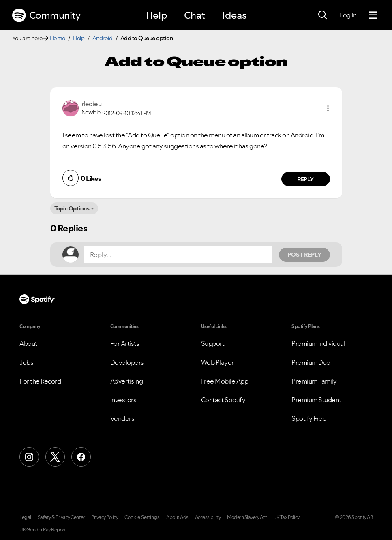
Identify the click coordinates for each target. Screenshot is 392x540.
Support (213, 343)
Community (46, 15)
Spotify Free (309, 418)
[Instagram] (29, 457)
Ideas (234, 15)
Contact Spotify (223, 400)
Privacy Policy (105, 517)
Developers (127, 362)
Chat (195, 15)
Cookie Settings (142, 517)
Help (156, 15)
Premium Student (316, 400)
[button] (328, 108)
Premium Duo (311, 362)
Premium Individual (318, 343)
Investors (123, 400)
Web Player (217, 362)
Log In (348, 15)
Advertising (127, 381)
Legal (25, 517)
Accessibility (208, 517)
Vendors (122, 418)
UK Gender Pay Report (43, 530)
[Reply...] (178, 255)
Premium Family (314, 381)
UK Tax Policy (286, 517)
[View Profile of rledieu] (92, 104)
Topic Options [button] (72, 208)
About (28, 343)
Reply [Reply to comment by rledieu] (305, 179)
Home (58, 38)
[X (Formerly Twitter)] (55, 457)
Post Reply (304, 255)
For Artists (125, 343)
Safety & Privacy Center (61, 517)
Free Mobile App (225, 381)
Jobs (26, 362)
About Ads (177, 517)
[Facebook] (81, 457)
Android (103, 38)
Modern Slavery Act (247, 517)
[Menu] (373, 15)
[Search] (323, 15)
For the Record (40, 381)
